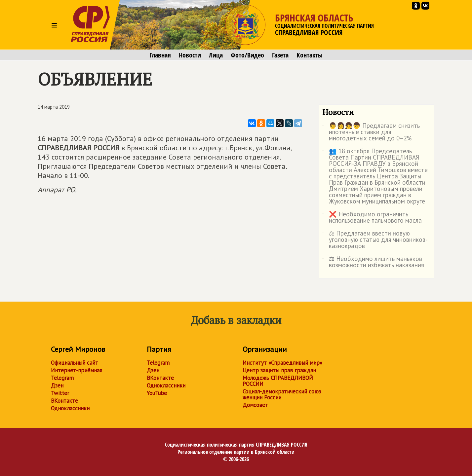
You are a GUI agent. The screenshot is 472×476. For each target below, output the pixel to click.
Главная (160, 55)
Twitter (60, 393)
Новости (190, 55)
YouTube (157, 393)
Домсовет (255, 405)
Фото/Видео (247, 55)
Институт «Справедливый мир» (282, 363)
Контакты (310, 55)
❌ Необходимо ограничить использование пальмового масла (372, 218)
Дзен (57, 385)
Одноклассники (70, 408)
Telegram (62, 378)
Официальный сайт (75, 363)
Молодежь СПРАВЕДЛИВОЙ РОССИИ (278, 381)
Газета (280, 55)
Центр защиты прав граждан (279, 370)
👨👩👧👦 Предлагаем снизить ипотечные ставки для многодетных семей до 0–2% (371, 132)
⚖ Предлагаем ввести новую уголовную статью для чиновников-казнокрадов (375, 240)
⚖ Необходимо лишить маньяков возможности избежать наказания (373, 262)
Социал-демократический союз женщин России (282, 394)
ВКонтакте (64, 401)
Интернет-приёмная (77, 370)
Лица (216, 55)
